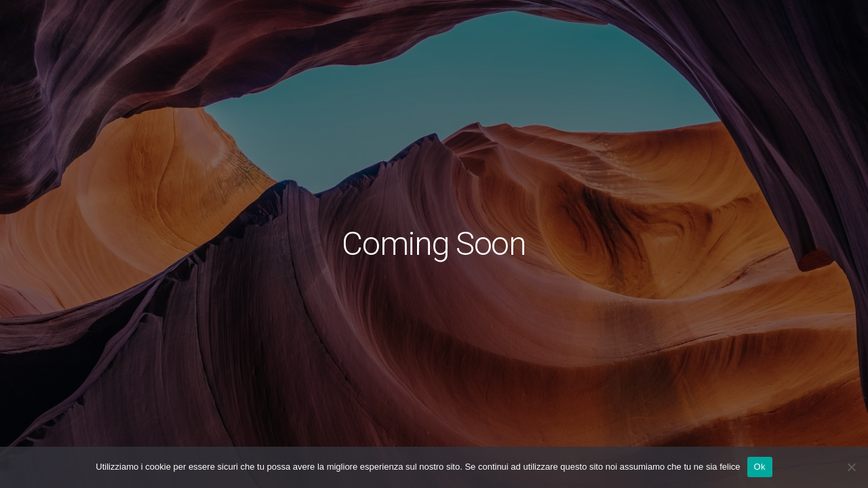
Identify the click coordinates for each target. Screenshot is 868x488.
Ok (760, 467)
